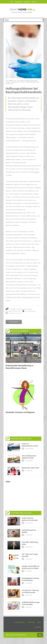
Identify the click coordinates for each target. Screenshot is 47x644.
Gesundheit (38, 627)
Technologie (31, 622)
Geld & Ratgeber (20, 622)
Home (39, 622)
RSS (12, 2)
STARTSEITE (14, 322)
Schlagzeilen (18, 2)
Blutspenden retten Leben (31, 468)
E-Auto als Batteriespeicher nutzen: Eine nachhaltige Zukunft (30, 446)
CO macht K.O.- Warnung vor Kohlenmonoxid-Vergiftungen (30, 592)
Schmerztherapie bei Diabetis (29, 531)
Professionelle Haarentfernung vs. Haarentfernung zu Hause (20, 367)
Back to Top (40, 635)
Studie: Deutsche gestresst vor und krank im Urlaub (30, 520)
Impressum (27, 2)
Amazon (34, 2)
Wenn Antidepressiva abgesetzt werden (29, 457)
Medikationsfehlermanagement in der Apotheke (31, 603)
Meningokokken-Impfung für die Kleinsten (30, 579)
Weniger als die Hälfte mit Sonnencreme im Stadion (31, 567)
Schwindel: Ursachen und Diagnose (20, 412)
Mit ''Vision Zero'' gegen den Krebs (30, 555)
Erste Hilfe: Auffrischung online (30, 543)
